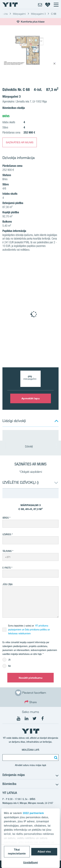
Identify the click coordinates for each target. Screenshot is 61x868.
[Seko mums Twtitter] (34, 719)
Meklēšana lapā (30, 750)
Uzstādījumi (31, 863)
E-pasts (7, 568)
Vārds (6, 518)
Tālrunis (7, 551)
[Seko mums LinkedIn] (27, 719)
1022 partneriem (33, 813)
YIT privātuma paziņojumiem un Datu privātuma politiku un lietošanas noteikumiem (29, 629)
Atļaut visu (44, 852)
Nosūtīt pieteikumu (31, 678)
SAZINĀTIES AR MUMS (20, 142)
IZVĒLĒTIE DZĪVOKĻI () (21, 482)
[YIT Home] (10, 5)
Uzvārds (7, 534)
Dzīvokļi (30, 446)
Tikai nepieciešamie (17, 852)
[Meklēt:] (55, 758)
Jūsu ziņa (7, 584)
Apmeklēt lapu (30, 398)
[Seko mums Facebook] (42, 719)
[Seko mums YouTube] (19, 719)
